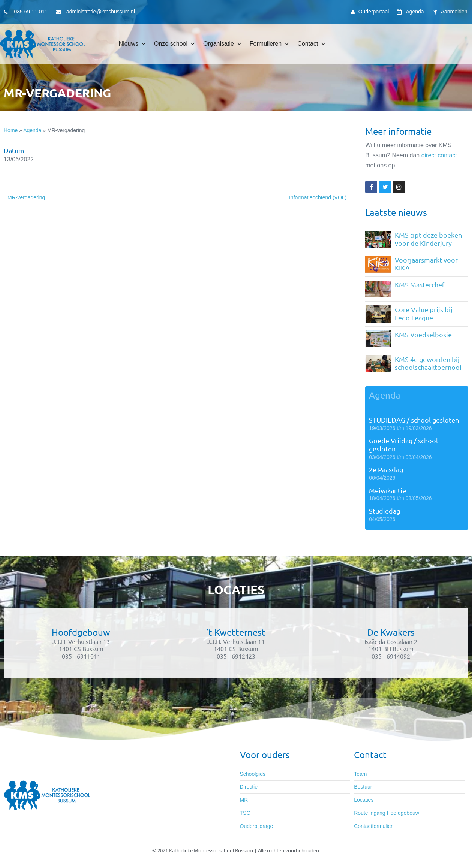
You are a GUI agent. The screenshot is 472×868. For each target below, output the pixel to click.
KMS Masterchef (420, 285)
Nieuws (133, 44)
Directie (249, 787)
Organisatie (223, 44)
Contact (312, 44)
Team (360, 774)
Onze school (175, 44)
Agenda (32, 130)
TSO (245, 813)
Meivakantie (387, 490)
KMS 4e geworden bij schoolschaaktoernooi (428, 363)
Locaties (364, 800)
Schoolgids (253, 774)
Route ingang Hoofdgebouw (387, 813)
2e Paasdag (386, 469)
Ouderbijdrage (257, 826)
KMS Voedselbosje (423, 334)
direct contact (439, 155)
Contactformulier (373, 826)
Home (11, 130)
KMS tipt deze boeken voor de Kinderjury (428, 239)
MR (244, 800)
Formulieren (270, 44)
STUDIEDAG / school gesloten (414, 420)
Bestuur (363, 787)
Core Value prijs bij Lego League (424, 313)
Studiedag (384, 511)
